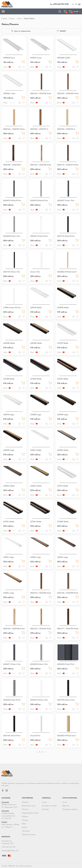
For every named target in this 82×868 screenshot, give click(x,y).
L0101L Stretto (63, 486)
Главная (4, 18)
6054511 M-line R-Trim (39, 236)
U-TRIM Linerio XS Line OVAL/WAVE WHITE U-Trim (14, 309)
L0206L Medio (36, 486)
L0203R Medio (63, 307)
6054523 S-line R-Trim (66, 664)
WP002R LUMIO (64, 58)
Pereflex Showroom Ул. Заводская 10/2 (11, 805)
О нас (44, 802)
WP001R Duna (9, 58)
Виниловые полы (29, 806)
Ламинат (25, 802)
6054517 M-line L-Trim (12, 664)
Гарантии (66, 806)
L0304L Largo (63, 557)
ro (76, 4)
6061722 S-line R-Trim (12, 736)
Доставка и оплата (49, 806)
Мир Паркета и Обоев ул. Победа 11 (11, 824)
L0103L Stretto (9, 522)
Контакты (45, 809)
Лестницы (26, 831)
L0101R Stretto (63, 343)
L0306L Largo (9, 593)
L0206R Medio (36, 343)
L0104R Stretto (36, 379)
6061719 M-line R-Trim (66, 236)
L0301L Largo (8, 557)
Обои (24, 824)
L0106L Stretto (63, 379)
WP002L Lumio (9, 93)
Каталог (12, 18)
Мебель (25, 816)
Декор (25, 827)
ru (79, 4)
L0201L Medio (36, 450)
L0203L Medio (63, 450)
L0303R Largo (36, 414)
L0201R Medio (36, 307)
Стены (19, 18)
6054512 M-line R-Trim (12, 200)
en (73, 4)
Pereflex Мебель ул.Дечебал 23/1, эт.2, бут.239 (11, 815)
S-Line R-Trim (35, 736)
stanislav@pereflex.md (10, 851)
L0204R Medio (9, 343)
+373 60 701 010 (8, 847)
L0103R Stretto (9, 379)
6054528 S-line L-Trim (12, 236)
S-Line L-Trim (35, 272)
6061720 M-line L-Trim (66, 700)
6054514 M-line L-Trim (39, 700)
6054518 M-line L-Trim (39, 664)
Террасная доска (29, 834)
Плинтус (25, 809)
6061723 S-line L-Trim (12, 272)
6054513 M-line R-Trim (39, 200)
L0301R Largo (9, 414)
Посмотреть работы (70, 809)
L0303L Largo (36, 557)
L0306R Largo (9, 450)
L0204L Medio (9, 486)
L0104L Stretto (36, 522)
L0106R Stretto (63, 522)
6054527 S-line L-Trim (66, 200)
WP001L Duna (36, 58)
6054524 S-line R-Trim (12, 700)
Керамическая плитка (30, 813)
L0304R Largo (63, 414)
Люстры (25, 820)
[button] (14, 54)
